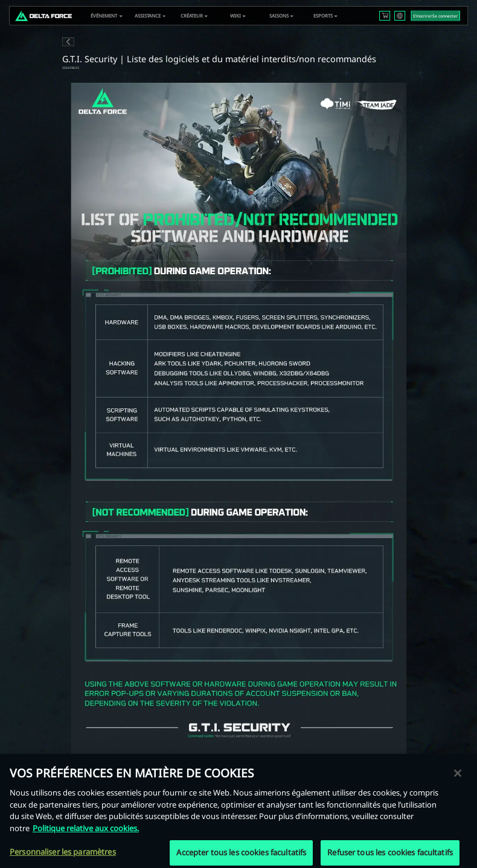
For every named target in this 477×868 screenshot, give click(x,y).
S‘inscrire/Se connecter (435, 16)
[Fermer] (458, 780)
